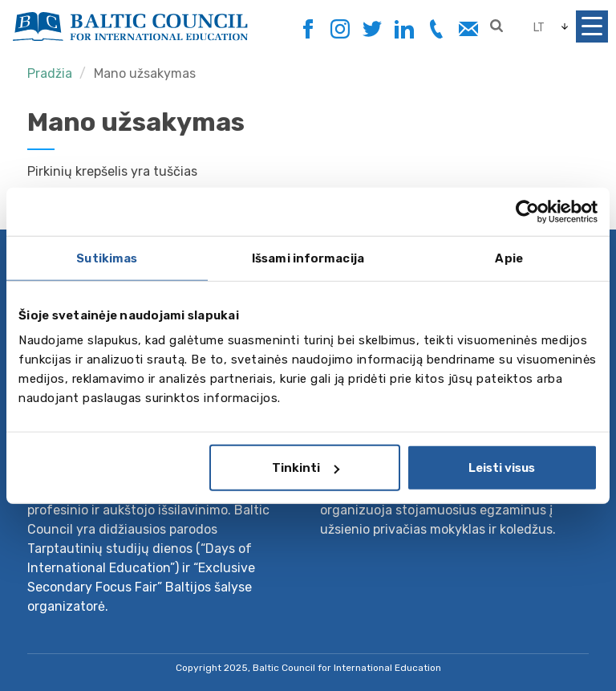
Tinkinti (306, 468)
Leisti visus (502, 468)
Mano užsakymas (145, 73)
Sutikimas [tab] (107, 258)
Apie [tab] (509, 258)
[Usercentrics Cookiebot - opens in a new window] (527, 211)
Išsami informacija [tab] (308, 258)
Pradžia (50, 73)
